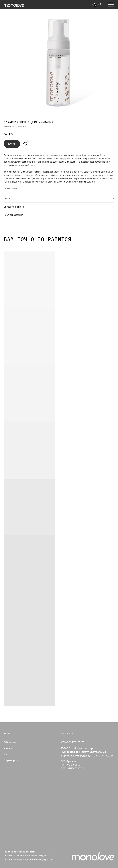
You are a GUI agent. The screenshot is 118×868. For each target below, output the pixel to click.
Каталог (9, 748)
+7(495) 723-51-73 (73, 742)
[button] (12, 144)
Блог (7, 754)
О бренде (10, 742)
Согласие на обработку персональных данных (27, 856)
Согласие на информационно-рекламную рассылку (29, 859)
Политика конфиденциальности (20, 852)
